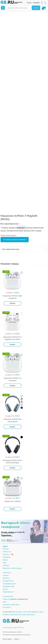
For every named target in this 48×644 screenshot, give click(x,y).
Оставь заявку (8, 532)
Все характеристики (11, 249)
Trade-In (6, 599)
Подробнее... (7, 535)
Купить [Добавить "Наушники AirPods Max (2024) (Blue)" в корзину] (13, 427)
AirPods (6, 565)
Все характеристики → (11, 224)
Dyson (5, 589)
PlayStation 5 (8, 592)
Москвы (19, 612)
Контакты (7, 607)
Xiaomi (6, 575)
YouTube (20, 628)
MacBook (7, 557)
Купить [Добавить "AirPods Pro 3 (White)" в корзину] (13, 509)
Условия (36, 2)
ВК (4, 628)
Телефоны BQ (9, 586)
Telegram (11, 628)
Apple (5, 546)
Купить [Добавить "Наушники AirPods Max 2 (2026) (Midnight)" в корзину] (13, 468)
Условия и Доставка (11, 605)
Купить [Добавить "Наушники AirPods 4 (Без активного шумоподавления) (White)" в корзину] (13, 303)
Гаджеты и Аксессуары (12, 568)
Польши (22, 614)
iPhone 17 (7, 554)
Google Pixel (8, 581)
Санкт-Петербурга (30, 612)
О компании (8, 596)
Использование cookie (12, 632)
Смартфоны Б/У (9, 584)
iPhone (6, 549)
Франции (30, 614)
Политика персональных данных (17, 635)
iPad (5, 563)
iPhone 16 (7, 552)
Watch (5, 560)
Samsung (7, 573)
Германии (14, 614)
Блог (5, 602)
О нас (29, 2)
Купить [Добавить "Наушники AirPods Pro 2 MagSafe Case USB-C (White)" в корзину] (13, 344)
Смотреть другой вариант (15, 239)
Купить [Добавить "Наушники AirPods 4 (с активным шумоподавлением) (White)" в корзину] (13, 386)
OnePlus (6, 578)
